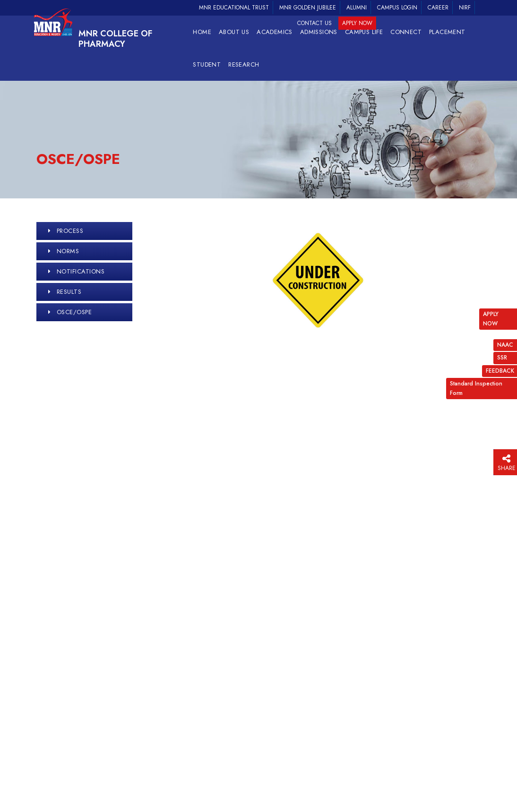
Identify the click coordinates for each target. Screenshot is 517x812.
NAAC (505, 345)
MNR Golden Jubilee (308, 8)
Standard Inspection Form (476, 388)
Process (70, 231)
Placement (447, 32)
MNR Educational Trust (234, 8)
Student (207, 64)
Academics (275, 32)
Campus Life (364, 32)
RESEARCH (244, 64)
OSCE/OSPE (74, 312)
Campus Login (397, 8)
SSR (502, 358)
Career (438, 8)
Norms (68, 251)
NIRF (465, 8)
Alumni (357, 8)
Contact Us (315, 23)
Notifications (81, 271)
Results (69, 292)
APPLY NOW (491, 319)
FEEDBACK (500, 371)
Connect (406, 32)
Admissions (319, 32)
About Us (234, 32)
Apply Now (357, 23)
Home (202, 32)
